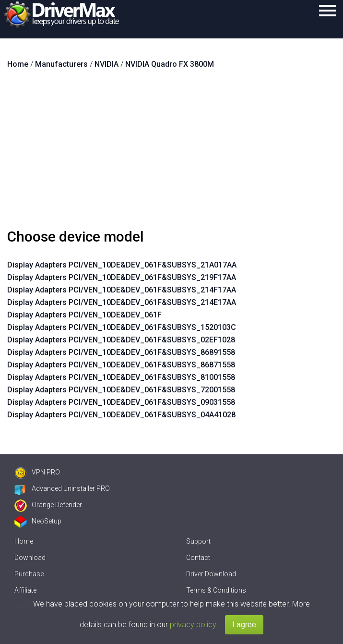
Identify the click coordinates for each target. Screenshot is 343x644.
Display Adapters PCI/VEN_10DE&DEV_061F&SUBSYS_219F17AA (122, 277)
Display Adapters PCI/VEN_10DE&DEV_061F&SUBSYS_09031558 (121, 402)
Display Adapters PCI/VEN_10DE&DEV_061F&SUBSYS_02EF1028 (121, 340)
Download (30, 558)
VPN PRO (37, 472)
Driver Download (211, 574)
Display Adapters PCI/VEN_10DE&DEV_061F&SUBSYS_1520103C (122, 327)
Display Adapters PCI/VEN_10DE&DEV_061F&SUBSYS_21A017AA (122, 265)
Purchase (29, 574)
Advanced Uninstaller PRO (62, 488)
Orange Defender (48, 505)
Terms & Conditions (216, 590)
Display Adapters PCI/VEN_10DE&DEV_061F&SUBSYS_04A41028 (121, 415)
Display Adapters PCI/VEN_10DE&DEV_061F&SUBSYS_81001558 (121, 377)
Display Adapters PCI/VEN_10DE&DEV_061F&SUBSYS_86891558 (121, 352)
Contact (198, 558)
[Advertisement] (171, 153)
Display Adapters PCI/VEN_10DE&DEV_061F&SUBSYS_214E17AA (122, 302)
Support (198, 541)
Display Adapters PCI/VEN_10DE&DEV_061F (84, 315)
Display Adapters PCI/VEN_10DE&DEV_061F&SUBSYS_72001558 (121, 390)
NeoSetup (38, 521)
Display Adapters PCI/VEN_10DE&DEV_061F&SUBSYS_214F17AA (122, 290)
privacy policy (193, 625)
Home (24, 541)
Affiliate (25, 590)
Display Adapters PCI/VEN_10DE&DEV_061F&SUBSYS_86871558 (121, 365)
